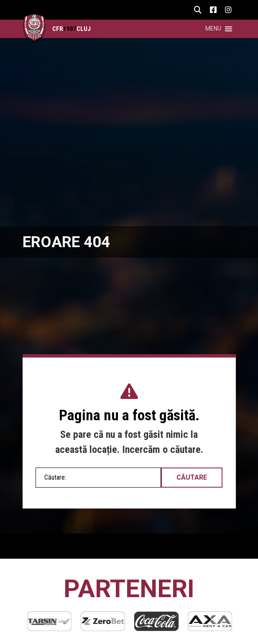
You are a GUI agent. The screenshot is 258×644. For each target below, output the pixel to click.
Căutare (192, 477)
